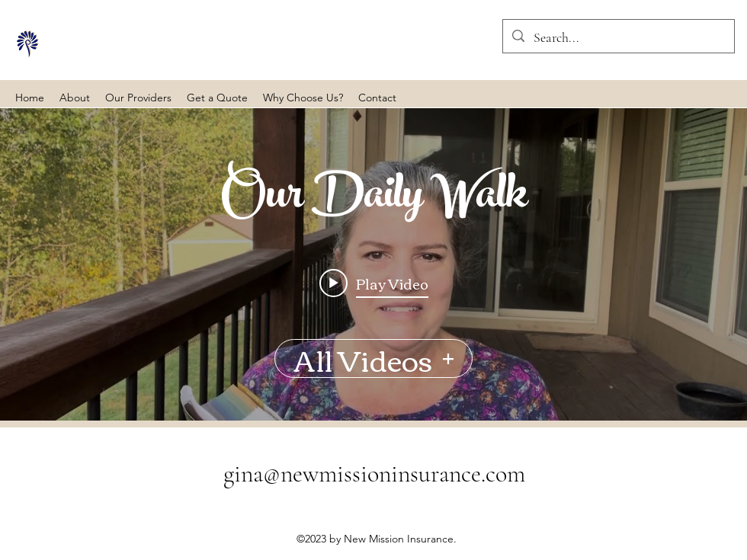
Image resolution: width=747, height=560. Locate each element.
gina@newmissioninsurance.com (374, 474)
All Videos (373, 358)
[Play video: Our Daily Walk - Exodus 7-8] (374, 283)
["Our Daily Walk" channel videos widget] (373, 264)
